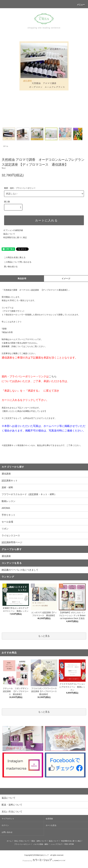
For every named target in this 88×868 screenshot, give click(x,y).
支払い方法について (22, 841)
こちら (53, 376)
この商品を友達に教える (13, 257)
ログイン (5, 825)
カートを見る (51, 825)
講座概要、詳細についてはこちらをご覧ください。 (24, 346)
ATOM (71, 844)
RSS (66, 844)
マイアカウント (8, 819)
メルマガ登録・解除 (41, 844)
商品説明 (22, 279)
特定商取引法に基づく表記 (15, 237)
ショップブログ (56, 844)
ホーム (6, 146)
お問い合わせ (7, 832)
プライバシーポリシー (22, 844)
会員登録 (49, 819)
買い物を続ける (9, 267)
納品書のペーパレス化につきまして (20, 570)
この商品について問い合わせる (16, 262)
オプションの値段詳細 (13, 230)
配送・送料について (39, 841)
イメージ (66, 279)
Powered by (44, 861)
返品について (9, 234)
